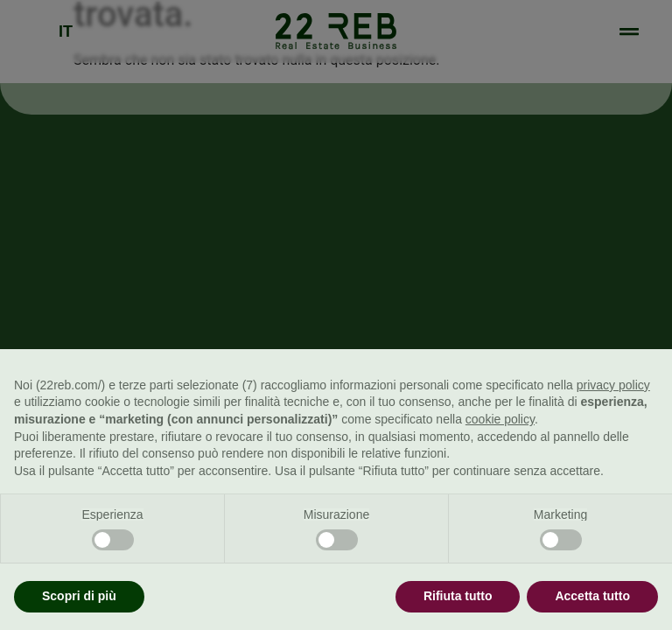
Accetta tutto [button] (592, 596)
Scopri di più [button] (79, 596)
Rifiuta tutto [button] (458, 596)
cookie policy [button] (500, 419)
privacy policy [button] (613, 385)
